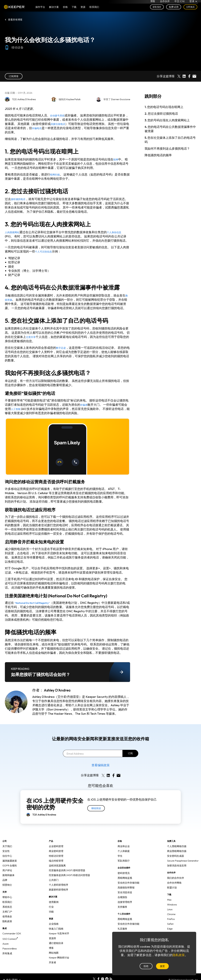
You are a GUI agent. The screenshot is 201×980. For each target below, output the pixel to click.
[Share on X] (179, 76)
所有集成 (7, 953)
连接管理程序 (125, 902)
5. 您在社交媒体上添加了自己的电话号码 (170, 140)
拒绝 (146, 966)
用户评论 (7, 870)
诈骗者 (85, 405)
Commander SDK (12, 933)
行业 (51, 907)
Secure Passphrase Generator (183, 861)
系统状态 (7, 907)
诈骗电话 (47, 128)
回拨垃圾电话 (66, 124)
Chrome (171, 914)
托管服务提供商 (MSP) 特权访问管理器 (69, 875)
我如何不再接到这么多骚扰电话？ (167, 148)
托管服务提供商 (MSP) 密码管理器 (67, 870)
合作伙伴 (164, 2)
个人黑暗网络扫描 (177, 846)
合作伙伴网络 (174, 883)
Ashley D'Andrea (57, 690)
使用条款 (7, 916)
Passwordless (10, 949)
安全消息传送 (125, 892)
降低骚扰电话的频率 (158, 155)
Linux (170, 909)
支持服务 (122, 907)
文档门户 (7, 912)
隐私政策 (7, 921)
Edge (170, 929)
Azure (6, 944)
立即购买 (190, 9)
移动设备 (14, 47)
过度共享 (32, 337)
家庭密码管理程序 (59, 890)
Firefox (171, 919)
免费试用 (174, 9)
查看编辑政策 (101, 765)
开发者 (52, 962)
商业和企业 (124, 846)
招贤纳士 (7, 885)
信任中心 (7, 856)
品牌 (5, 880)
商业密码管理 (56, 851)
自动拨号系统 (59, 115)
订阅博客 (14, 76)
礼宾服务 (122, 929)
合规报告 (122, 897)
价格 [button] (65, 9)
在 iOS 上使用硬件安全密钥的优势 (55, 804)
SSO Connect (10, 939)
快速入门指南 (56, 929)
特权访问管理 (56, 856)
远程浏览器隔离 (57, 866)
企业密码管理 (56, 846)
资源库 (52, 938)
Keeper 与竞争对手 (59, 933)
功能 (51, 912)
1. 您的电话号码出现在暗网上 (164, 107)
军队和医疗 (124, 861)
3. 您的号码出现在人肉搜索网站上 (167, 120)
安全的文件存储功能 (128, 883)
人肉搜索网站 (14, 232)
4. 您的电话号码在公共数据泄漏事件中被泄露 (170, 129)
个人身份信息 (119, 232)
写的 (44, 815)
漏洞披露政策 (10, 861)
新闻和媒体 (8, 875)
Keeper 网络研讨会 (59, 958)
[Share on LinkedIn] (184, 76)
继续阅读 (96, 808)
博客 (152, 2)
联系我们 (7, 902)
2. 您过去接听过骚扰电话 (161, 114)
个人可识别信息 (46, 251)
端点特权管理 (56, 861)
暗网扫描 (56, 174)
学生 (120, 856)
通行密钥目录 (56, 943)
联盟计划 (172, 887)
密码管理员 (124, 873)
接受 (162, 966)
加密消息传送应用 (177, 866)
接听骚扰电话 (20, 199)
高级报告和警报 (126, 887)
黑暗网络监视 (125, 878)
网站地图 (54, 953)
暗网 (116, 159)
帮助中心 (7, 897)
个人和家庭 (124, 851)
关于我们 (7, 846)
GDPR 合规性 (10, 866)
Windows (172, 905)
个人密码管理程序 (59, 885)
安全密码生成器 (176, 856)
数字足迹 (62, 348)
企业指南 (54, 924)
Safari (170, 924)
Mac (169, 900)
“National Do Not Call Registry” (36, 603)
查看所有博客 (15, 20)
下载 (74, 9)
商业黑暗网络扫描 (177, 851)
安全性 (6, 851)
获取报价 (157, 9)
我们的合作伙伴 (176, 878)
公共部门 (54, 880)
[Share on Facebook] (189, 76)
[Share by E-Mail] (194, 76)
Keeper (14, 9)
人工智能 (17, 409)
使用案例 (54, 902)
